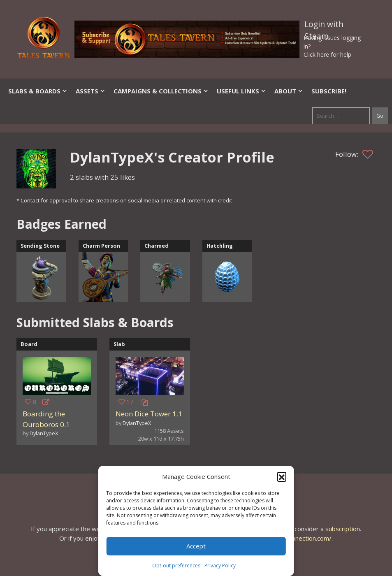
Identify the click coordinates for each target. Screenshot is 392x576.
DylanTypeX (44, 433)
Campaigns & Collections (161, 91)
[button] (282, 476)
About (289, 91)
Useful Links (241, 91)
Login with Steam (324, 26)
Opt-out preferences (176, 566)
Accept (196, 546)
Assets (90, 91)
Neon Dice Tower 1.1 (149, 414)
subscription (343, 529)
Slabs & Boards (38, 91)
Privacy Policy (220, 566)
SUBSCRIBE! (329, 91)
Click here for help (327, 55)
